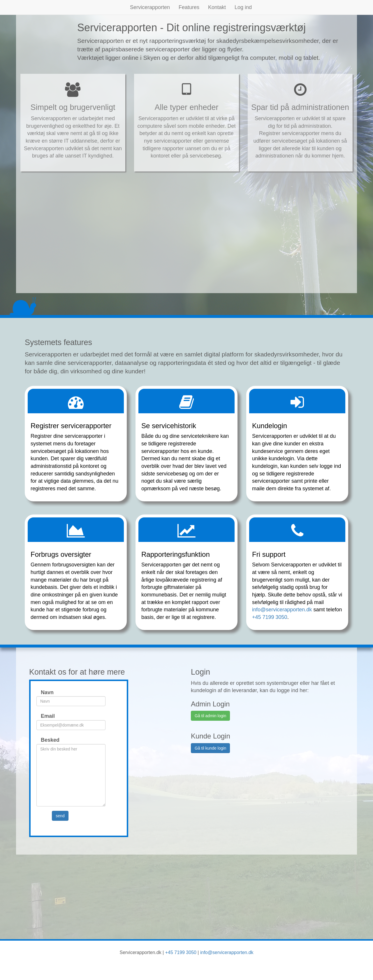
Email (44, 716)
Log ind (243, 7)
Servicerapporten (150, 7)
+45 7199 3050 (270, 617)
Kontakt (217, 7)
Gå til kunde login (210, 748)
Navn (44, 692)
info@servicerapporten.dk (282, 610)
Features (189, 7)
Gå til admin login (210, 716)
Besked (44, 740)
